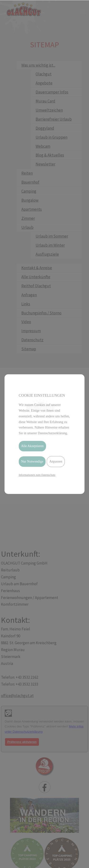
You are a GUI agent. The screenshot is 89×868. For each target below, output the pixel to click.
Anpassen (56, 461)
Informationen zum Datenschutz (37, 475)
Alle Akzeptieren (32, 446)
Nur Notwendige (32, 461)
